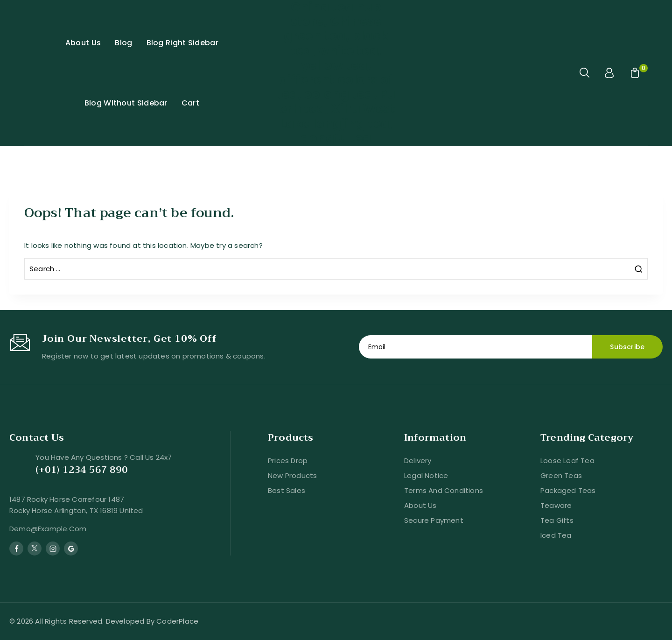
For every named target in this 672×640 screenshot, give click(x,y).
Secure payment (434, 520)
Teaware (556, 505)
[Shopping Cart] (634, 73)
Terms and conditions (444, 490)
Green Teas (561, 475)
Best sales (287, 490)
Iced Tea (556, 535)
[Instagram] (53, 549)
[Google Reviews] (71, 549)
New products (292, 475)
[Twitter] (35, 549)
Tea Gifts (557, 520)
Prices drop (288, 461)
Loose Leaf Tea (567, 461)
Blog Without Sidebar (126, 103)
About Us (83, 43)
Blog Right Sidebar (182, 43)
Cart (190, 103)
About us (420, 505)
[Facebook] (16, 549)
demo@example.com (48, 529)
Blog (123, 43)
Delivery (418, 461)
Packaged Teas (568, 490)
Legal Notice (426, 475)
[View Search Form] (585, 73)
